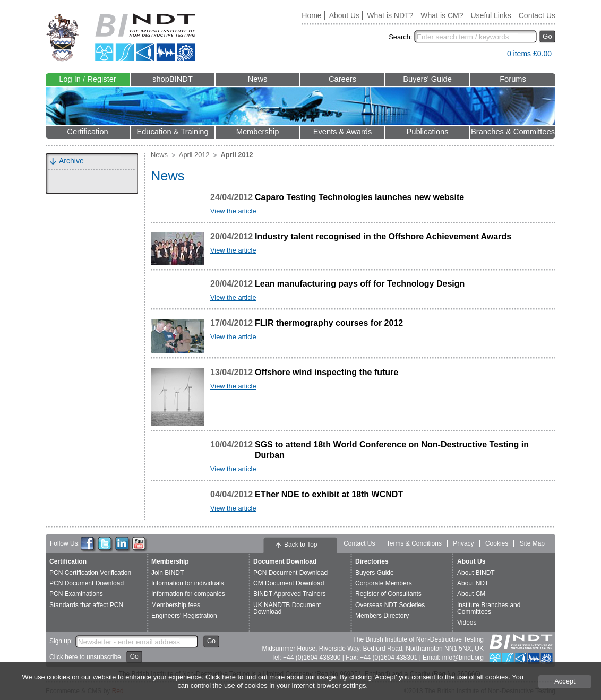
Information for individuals (188, 583)
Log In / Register (88, 79)
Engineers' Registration (184, 616)
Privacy (463, 543)
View (494, 56)
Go (547, 36)
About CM (471, 594)
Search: (400, 37)
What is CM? (442, 15)
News (258, 79)
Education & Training (172, 132)
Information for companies (188, 594)
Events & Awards (343, 132)
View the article (233, 211)
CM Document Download (289, 583)
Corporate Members (384, 583)
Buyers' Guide (427, 79)
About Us (345, 15)
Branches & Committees (513, 132)
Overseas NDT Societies (390, 605)
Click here (221, 677)
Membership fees (176, 605)
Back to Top (300, 545)
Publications (427, 132)
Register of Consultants (388, 594)
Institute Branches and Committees (489, 608)
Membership (258, 132)
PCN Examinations (76, 594)
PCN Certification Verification (90, 573)
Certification (87, 132)
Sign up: (61, 641)
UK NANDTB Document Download (287, 608)
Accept (565, 681)
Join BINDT (168, 573)
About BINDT (476, 573)
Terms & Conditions (414, 543)
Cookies (497, 543)
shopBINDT (173, 79)
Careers (342, 79)
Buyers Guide (375, 573)
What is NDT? (390, 15)
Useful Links (491, 15)
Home (311, 15)
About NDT (473, 583)
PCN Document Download (87, 583)
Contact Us (537, 15)
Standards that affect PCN (86, 605)
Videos (467, 623)
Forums (513, 79)
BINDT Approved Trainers (290, 594)
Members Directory (382, 616)
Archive (71, 161)
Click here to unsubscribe (85, 657)
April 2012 (194, 155)
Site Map (532, 543)
